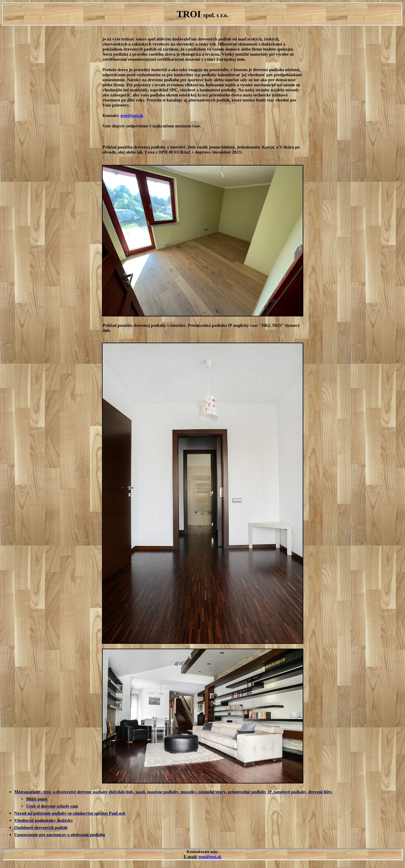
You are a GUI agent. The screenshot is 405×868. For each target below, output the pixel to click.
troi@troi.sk (132, 115)
